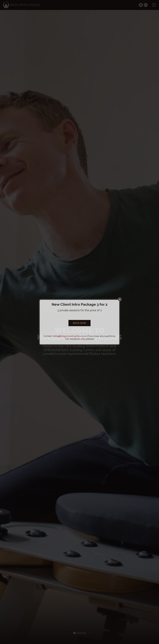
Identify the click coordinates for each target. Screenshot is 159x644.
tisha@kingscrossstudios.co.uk (70, 336)
